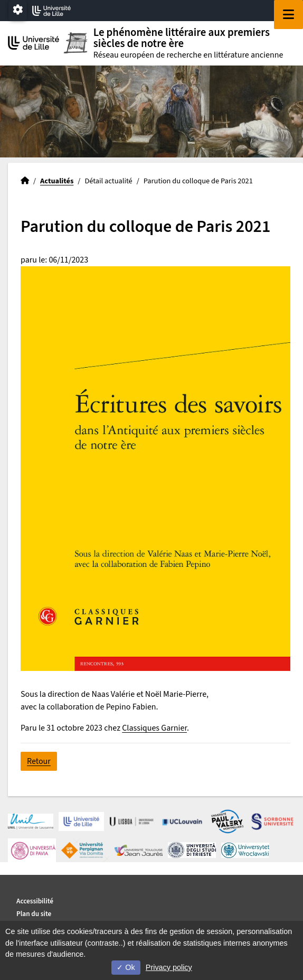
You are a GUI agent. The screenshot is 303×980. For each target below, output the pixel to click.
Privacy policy (169, 967)
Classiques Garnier (154, 728)
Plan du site (34, 914)
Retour (39, 761)
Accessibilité (35, 901)
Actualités (57, 181)
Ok (126, 967)
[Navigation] (288, 15)
